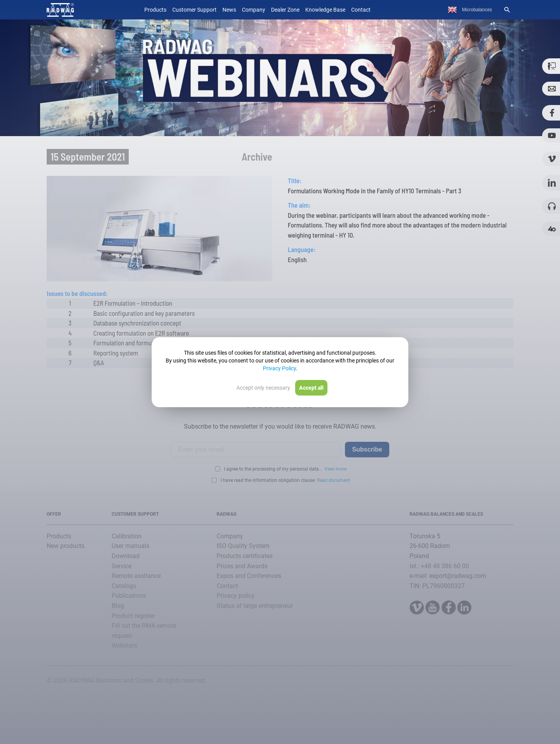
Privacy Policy (279, 368)
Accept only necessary (263, 388)
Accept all (311, 388)
